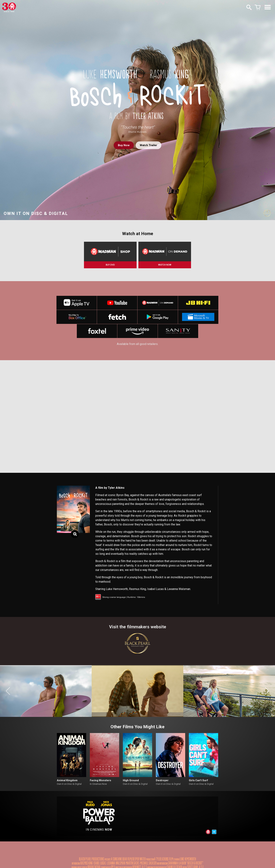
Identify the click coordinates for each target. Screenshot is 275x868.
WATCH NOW (165, 265)
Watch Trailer (149, 145)
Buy (123, 145)
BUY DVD (110, 265)
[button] (8, 693)
